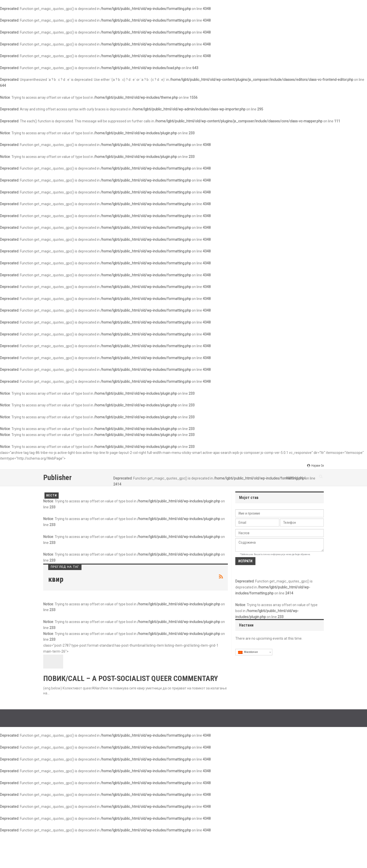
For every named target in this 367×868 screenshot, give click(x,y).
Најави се (315, 466)
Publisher (57, 477)
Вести (52, 495)
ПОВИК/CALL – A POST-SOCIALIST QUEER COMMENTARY (131, 678)
